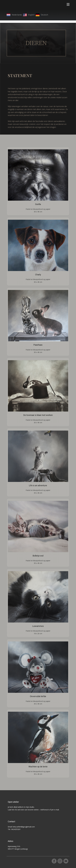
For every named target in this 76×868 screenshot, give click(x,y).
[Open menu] (68, 4)
